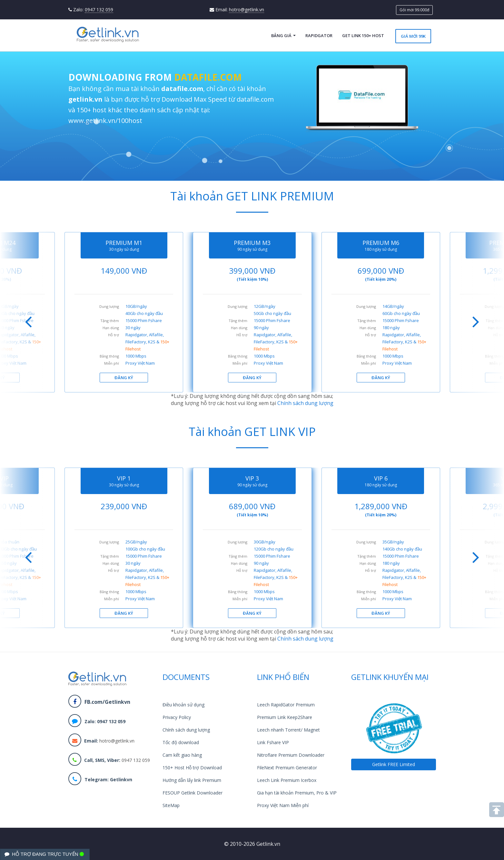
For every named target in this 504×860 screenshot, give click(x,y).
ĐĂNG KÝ (124, 378)
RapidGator (319, 35)
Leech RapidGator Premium (286, 705)
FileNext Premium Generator (287, 768)
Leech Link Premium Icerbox (287, 780)
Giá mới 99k (413, 36)
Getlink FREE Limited (394, 764)
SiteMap (171, 805)
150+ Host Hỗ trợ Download (192, 768)
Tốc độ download (181, 742)
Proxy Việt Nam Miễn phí (283, 805)
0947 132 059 (99, 10)
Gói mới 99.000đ (414, 10)
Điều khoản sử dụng (183, 705)
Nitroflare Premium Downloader (291, 755)
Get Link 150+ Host (363, 35)
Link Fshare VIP (273, 742)
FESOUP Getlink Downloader (193, 793)
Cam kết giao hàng (182, 755)
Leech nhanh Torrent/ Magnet (288, 730)
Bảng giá (283, 35)
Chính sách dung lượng (305, 403)
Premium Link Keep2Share (285, 717)
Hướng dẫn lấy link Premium (192, 780)
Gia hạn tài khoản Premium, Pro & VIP (297, 793)
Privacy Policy (177, 717)
